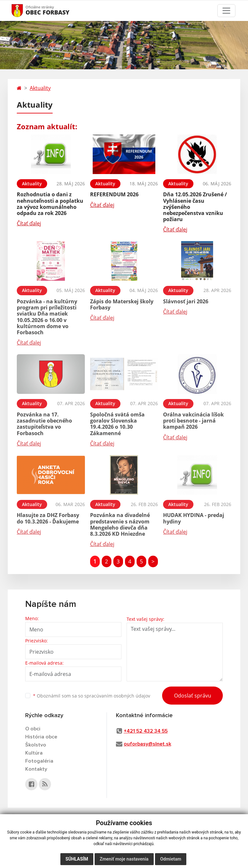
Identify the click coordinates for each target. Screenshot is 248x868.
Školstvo (36, 745)
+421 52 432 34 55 (146, 731)
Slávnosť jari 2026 (186, 301)
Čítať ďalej (29, 223)
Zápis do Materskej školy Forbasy (122, 304)
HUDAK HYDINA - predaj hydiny (194, 518)
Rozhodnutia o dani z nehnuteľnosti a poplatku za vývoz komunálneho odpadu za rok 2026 (50, 204)
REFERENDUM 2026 (114, 194)
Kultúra (34, 753)
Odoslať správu (193, 696)
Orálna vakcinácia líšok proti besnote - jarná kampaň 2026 (193, 421)
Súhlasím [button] (77, 859)
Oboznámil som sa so (92, 696)
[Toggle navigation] (226, 11)
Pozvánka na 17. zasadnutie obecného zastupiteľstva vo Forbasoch (44, 424)
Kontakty (36, 769)
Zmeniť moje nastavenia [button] (124, 859)
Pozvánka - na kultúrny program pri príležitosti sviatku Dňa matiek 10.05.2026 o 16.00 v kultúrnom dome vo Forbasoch (47, 317)
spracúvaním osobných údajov (117, 696)
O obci (33, 729)
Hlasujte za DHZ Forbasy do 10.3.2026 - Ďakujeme (48, 518)
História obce (41, 737)
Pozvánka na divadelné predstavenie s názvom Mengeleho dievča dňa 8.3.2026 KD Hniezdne (120, 524)
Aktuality (40, 88)
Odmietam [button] (171, 859)
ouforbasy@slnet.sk (147, 744)
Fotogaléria (39, 761)
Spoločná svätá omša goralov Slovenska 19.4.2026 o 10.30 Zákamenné (117, 424)
